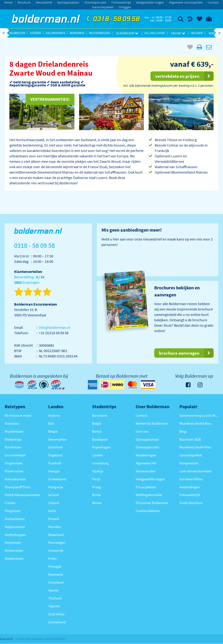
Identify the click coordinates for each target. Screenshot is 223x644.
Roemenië (56, 574)
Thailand (55, 598)
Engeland (55, 455)
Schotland (56, 582)
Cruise (178, 33)
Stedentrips (13, 439)
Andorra (54, 415)
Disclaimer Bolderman (152, 503)
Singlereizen (14, 463)
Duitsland (55, 447)
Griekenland (57, 479)
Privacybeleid (146, 487)
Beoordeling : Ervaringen (29, 280)
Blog (183, 431)
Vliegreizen (127, 33)
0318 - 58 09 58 (113, 19)
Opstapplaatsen (68, 2)
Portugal (55, 566)
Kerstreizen (13, 542)
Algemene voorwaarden (186, 2)
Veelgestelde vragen (150, 2)
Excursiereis (55, 33)
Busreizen (17, 33)
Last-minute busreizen (196, 471)
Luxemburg (100, 463)
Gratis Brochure (191, 503)
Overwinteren (15, 519)
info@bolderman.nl (55, 327)
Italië (52, 511)
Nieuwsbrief (44, 2)
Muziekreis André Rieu (195, 423)
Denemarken (57, 439)
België (53, 431)
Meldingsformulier (149, 495)
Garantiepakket (103, 7)
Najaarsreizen (15, 527)
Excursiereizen (15, 455)
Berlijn (97, 431)
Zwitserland (57, 622)
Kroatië (54, 519)
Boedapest (100, 439)
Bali (51, 423)
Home (8, 2)
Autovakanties (15, 479)
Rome (96, 495)
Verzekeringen (146, 455)
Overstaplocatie (95, 2)
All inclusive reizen (18, 415)
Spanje (53, 590)
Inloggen (125, 7)
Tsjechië (54, 606)
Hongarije (56, 487)
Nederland (56, 535)
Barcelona (100, 415)
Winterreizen (14, 550)
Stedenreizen (14, 558)
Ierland (53, 495)
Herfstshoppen (15, 535)
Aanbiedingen (190, 487)
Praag (97, 487)
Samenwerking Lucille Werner (199, 415)
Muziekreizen (99, 33)
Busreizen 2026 (190, 439)
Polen (53, 558)
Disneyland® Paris (18, 487)
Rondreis (77, 33)
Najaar (197, 33)
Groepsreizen (189, 463)
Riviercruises (14, 471)
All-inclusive (155, 33)
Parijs (96, 479)
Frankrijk (55, 463)
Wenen (97, 503)
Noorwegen (57, 542)
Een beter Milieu (191, 479)
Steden (35, 33)
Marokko (55, 527)
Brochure (24, 2)
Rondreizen (13, 447)
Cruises (10, 503)
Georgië (54, 471)
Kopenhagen (101, 447)
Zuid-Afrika (56, 614)
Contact (213, 2)
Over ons (142, 431)
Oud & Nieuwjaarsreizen (22, 495)
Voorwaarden (146, 471)
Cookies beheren (148, 511)
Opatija (98, 471)
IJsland (54, 503)
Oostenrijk (56, 550)
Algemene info (146, 463)
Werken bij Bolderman (152, 423)
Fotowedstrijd (121, 2)
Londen (97, 455)
